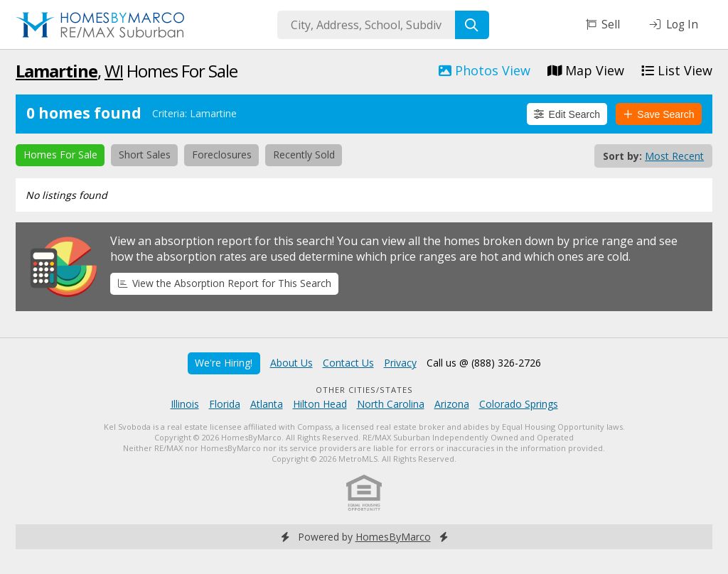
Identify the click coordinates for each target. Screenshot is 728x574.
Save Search (659, 114)
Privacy (400, 363)
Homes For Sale (60, 155)
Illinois (185, 404)
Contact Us (348, 363)
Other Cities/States (364, 390)
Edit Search (567, 114)
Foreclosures (222, 155)
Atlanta (267, 404)
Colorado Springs (519, 404)
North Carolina (391, 404)
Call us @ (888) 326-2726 (484, 363)
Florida (225, 404)
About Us (291, 363)
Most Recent (674, 156)
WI (114, 71)
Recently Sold (304, 155)
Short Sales (145, 155)
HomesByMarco (393, 537)
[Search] (472, 25)
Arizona (452, 404)
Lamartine (57, 71)
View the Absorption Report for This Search (225, 283)
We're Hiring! (224, 363)
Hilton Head (320, 404)
